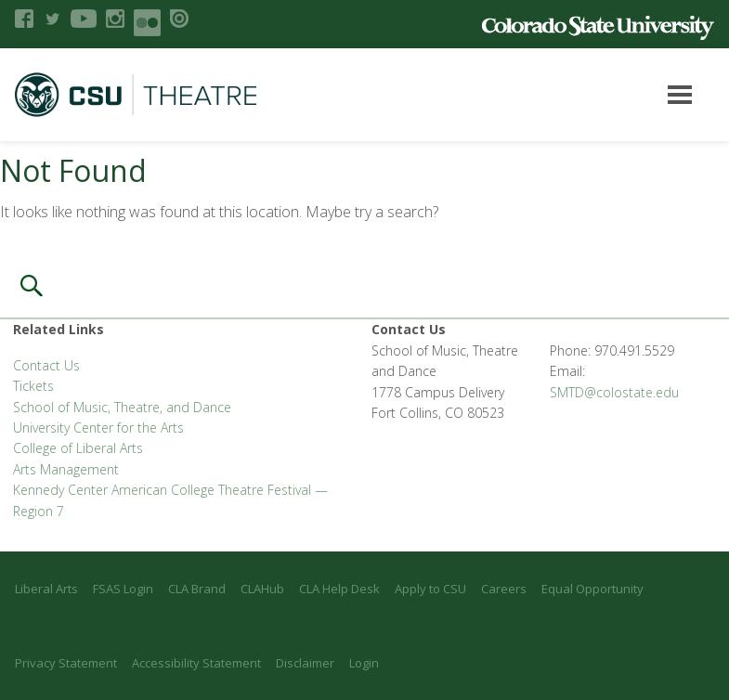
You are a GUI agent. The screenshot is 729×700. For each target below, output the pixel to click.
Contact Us (46, 365)
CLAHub (262, 589)
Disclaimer (305, 663)
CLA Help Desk (339, 589)
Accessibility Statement (196, 663)
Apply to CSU (430, 589)
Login (364, 663)
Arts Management (66, 469)
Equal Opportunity (592, 589)
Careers (504, 589)
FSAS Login (123, 589)
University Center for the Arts (98, 428)
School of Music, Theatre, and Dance (122, 407)
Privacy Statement (66, 663)
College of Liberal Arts (78, 448)
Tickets (33, 386)
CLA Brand (197, 589)
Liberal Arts (46, 589)
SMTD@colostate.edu (614, 392)
